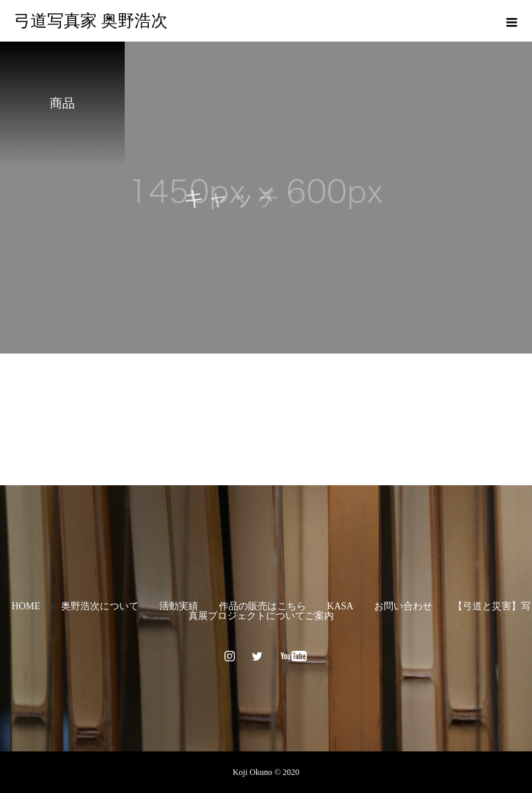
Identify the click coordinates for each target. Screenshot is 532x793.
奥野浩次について (100, 606)
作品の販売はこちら (263, 606)
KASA (340, 606)
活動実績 (179, 606)
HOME (26, 606)
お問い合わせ (403, 606)
